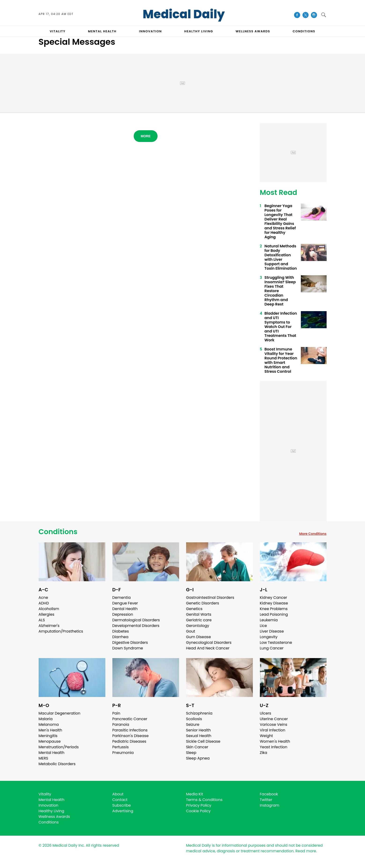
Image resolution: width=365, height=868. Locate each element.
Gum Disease (199, 637)
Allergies (47, 614)
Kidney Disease (274, 603)
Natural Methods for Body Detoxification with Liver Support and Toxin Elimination (281, 257)
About (118, 794)
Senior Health (199, 730)
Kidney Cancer (274, 598)
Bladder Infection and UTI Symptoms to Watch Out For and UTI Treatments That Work (281, 327)
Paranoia (121, 725)
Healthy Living (52, 811)
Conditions (58, 532)
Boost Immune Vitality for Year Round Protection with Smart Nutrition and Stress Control (281, 360)
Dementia (122, 598)
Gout (191, 631)
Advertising (123, 811)
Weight (266, 736)
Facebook (269, 794)
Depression (123, 614)
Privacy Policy (199, 805)
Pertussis (121, 747)
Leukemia (269, 620)
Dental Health (125, 609)
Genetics (194, 609)
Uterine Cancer (274, 719)
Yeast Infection (274, 747)
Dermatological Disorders (136, 620)
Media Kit (195, 794)
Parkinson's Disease (131, 736)
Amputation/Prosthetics (61, 631)
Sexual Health (199, 736)
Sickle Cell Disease (203, 741)
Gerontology (198, 626)
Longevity (269, 637)
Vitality (45, 794)
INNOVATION (150, 31)
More (146, 136)
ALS (42, 620)
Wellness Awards (253, 31)
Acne (43, 598)
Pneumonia (123, 753)
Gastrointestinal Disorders (210, 598)
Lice (263, 626)
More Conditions (313, 534)
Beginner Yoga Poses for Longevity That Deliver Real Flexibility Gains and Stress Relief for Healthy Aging (280, 221)
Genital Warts (199, 614)
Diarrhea (120, 637)
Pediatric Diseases (129, 741)
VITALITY (58, 31)
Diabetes (121, 631)
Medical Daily (184, 14)
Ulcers (266, 713)
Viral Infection (273, 730)
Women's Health (275, 741)
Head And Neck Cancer (208, 648)
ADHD (44, 603)
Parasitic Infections (130, 730)
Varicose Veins (274, 725)
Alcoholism (49, 609)
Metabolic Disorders (57, 764)
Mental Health (52, 753)
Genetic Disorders (203, 603)
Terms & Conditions (204, 800)
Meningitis (48, 736)
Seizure (193, 725)
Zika (264, 753)
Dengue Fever (125, 603)
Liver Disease (272, 631)
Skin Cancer (197, 747)
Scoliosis (194, 719)
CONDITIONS (304, 31)
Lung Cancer (272, 648)
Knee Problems (274, 609)
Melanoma (49, 725)
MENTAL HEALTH (102, 31)
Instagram (270, 805)
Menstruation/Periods (59, 747)
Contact (120, 800)
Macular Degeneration (60, 713)
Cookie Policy (198, 811)
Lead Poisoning (274, 614)
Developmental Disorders (136, 626)
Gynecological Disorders (209, 643)
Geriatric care (199, 620)
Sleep (191, 753)
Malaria (46, 719)
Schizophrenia (199, 713)
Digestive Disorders (130, 643)
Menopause (50, 741)
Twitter (266, 800)
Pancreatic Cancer (130, 719)
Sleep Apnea (198, 758)
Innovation (49, 805)
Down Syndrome (128, 648)
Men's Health (50, 730)
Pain (116, 713)
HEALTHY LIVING (199, 31)
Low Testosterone (276, 643)
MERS (43, 758)
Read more (306, 851)
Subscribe (122, 805)
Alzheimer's (49, 626)
